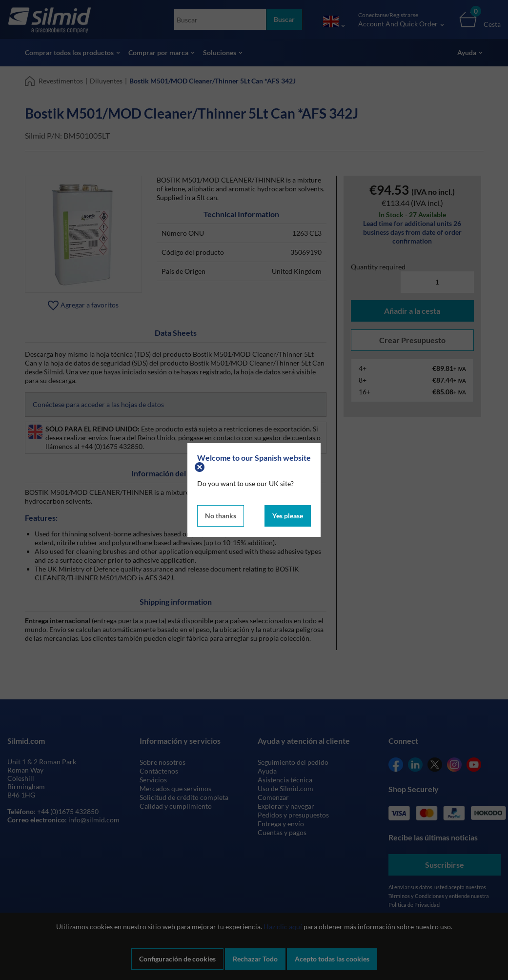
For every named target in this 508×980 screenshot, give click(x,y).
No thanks (221, 516)
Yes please (288, 516)
